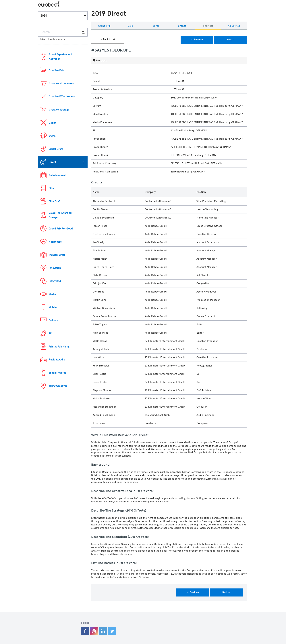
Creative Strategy (59, 110)
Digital (53, 136)
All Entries (234, 26)
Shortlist (208, 26)
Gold (130, 26)
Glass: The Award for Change (61, 215)
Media (52, 294)
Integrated (55, 281)
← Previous (197, 40)
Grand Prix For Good (61, 229)
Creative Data (57, 70)
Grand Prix (104, 26)
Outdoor (54, 320)
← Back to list (108, 39)
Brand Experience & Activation (60, 57)
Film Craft (55, 201)
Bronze (182, 26)
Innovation (55, 268)
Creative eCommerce (61, 84)
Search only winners (51, 39)
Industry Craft (57, 255)
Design (53, 123)
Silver (156, 26)
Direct (52, 162)
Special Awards (57, 373)
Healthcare (55, 242)
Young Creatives (58, 386)
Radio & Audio (57, 360)
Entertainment (57, 175)
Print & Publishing (59, 347)
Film (51, 188)
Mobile (53, 307)
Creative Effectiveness (62, 97)
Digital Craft (56, 149)
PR (50, 334)
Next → (231, 40)
